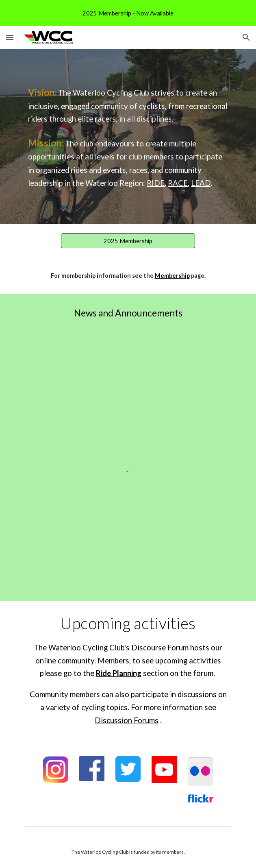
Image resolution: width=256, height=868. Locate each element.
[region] (128, 13)
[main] (128, 136)
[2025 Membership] (128, 241)
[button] (10, 37)
